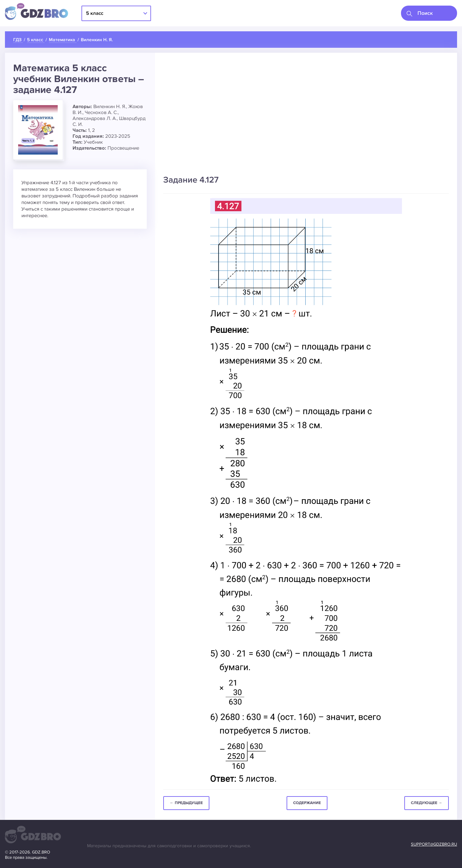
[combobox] (429, 13)
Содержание (307, 803)
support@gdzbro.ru (434, 844)
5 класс (95, 13)
